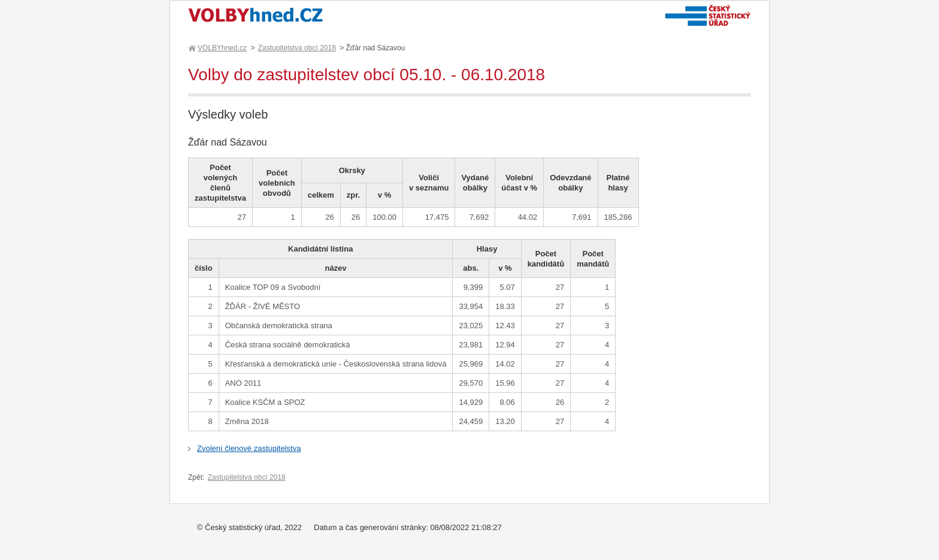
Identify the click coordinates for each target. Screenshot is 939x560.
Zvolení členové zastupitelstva (249, 448)
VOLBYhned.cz (222, 48)
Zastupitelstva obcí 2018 (297, 48)
